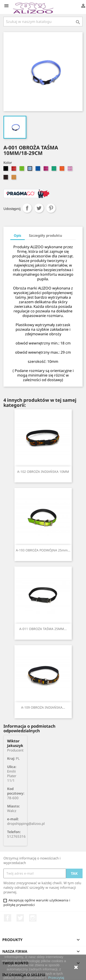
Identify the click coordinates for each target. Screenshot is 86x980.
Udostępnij (27, 208)
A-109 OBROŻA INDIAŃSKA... (43, 707)
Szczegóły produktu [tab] (46, 235)
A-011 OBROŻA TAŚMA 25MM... (43, 629)
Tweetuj (39, 208)
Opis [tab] (18, 235)
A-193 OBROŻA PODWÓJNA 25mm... (43, 550)
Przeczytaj (56, 978)
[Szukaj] (43, 22)
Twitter (20, 918)
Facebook (8, 918)
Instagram (33, 918)
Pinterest (51, 208)
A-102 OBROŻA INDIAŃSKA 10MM (43, 472)
